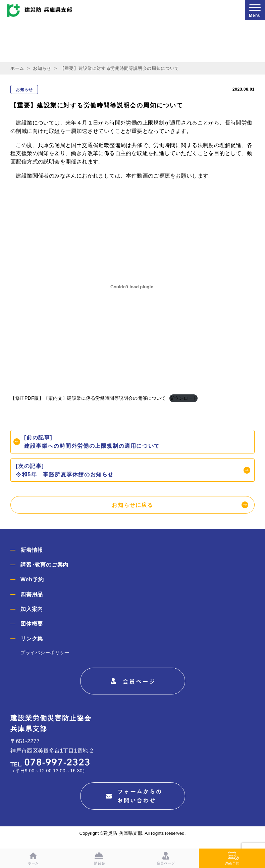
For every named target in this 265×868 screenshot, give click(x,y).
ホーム (17, 68)
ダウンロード (183, 398)
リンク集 (32, 639)
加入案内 (32, 609)
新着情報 (32, 550)
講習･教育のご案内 (44, 565)
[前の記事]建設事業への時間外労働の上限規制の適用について (92, 442)
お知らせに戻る (132, 505)
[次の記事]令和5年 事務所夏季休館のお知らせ (65, 470)
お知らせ (42, 68)
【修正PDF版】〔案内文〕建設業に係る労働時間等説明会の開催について (88, 398)
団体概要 (32, 624)
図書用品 (32, 594)
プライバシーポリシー (45, 653)
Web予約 (32, 580)
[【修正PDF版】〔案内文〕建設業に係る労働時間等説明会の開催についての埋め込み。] (132, 287)
